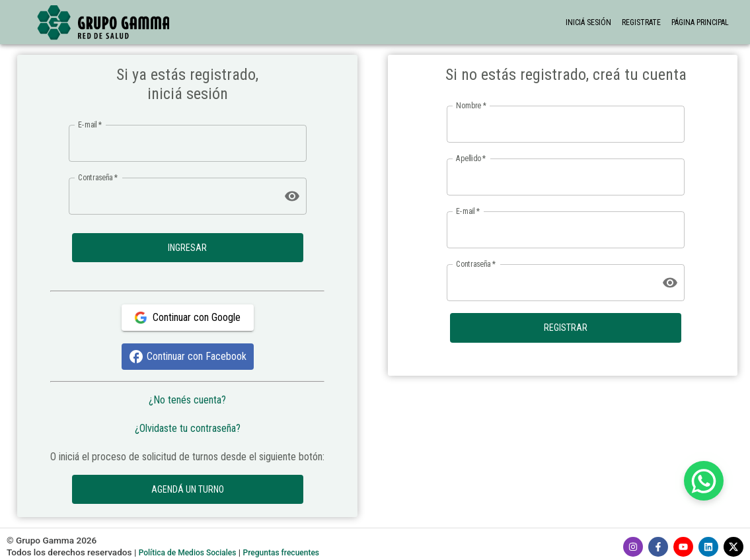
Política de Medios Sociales (188, 553)
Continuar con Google (188, 318)
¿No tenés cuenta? (187, 400)
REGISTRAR (566, 328)
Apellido (471, 158)
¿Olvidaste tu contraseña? (188, 428)
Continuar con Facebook (188, 357)
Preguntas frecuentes (281, 553)
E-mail (90, 124)
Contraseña (98, 177)
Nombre (471, 106)
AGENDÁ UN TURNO (188, 490)
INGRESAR (188, 248)
